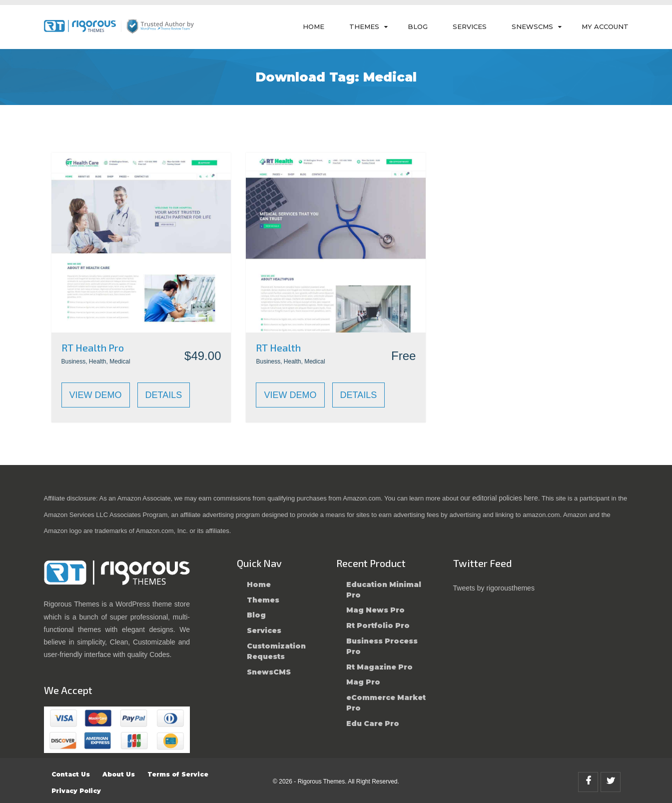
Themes (364, 26)
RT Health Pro (93, 347)
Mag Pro (363, 682)
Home (314, 26)
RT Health (278, 347)
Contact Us (71, 774)
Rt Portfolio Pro (378, 625)
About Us (119, 774)
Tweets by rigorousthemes (494, 588)
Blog (418, 26)
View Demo (96, 395)
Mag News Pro (375, 610)
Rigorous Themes (322, 781)
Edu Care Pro (373, 723)
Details (164, 395)
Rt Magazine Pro (379, 667)
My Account (605, 26)
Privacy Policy (76, 791)
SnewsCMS (532, 26)
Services (470, 26)
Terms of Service (178, 774)
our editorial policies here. (500, 498)
